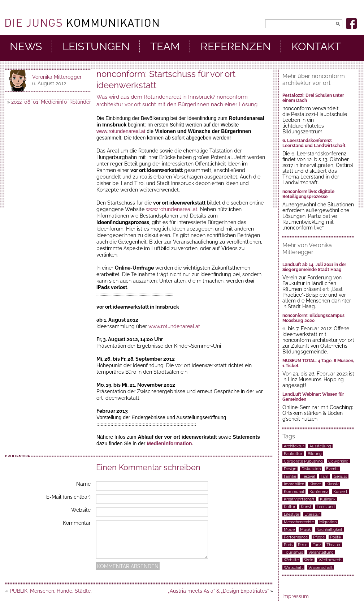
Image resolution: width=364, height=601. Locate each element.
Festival (308, 476)
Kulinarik (328, 499)
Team (165, 47)
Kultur (290, 507)
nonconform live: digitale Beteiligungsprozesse (308, 194)
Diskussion (311, 469)
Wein (309, 560)
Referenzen (236, 47)
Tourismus (293, 552)
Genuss (340, 476)
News (26, 47)
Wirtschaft (293, 567)
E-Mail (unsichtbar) (68, 497)
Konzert (340, 491)
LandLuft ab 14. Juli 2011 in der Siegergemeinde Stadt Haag (314, 267)
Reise (303, 545)
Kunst (306, 507)
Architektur (294, 446)
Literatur (312, 514)
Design (290, 469)
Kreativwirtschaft (299, 499)
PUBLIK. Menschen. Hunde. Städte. (51, 591)
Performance (296, 537)
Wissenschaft (320, 567)
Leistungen (96, 47)
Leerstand (326, 507)
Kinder (315, 484)
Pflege (319, 537)
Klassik (333, 484)
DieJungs (82, 23)
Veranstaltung (321, 552)
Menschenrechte (299, 522)
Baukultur (293, 454)
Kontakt (316, 47)
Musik (305, 529)
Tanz (317, 545)
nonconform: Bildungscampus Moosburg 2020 (313, 318)
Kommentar (77, 523)
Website (81, 510)
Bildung (315, 454)
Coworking (338, 461)
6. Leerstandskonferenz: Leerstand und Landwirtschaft (314, 143)
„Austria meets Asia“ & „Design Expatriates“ (218, 591)
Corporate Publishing (303, 461)
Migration (328, 522)
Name (83, 484)
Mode (289, 529)
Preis (288, 545)
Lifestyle (291, 514)
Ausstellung (320, 446)
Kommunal (294, 491)
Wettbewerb (330, 560)
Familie (290, 476)
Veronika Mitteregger (57, 77)
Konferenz (319, 491)
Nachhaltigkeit (329, 529)
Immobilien (294, 484)
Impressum (296, 596)
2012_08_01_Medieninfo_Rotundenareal (58, 102)
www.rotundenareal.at (121, 131)
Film (324, 476)
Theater (333, 545)
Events (332, 469)
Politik (336, 537)
